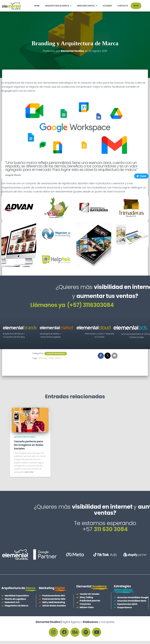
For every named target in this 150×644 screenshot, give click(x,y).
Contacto (123, 6)
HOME (37, 6)
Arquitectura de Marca (58, 6)
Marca (58, 358)
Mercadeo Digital (87, 6)
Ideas (51, 358)
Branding (43, 358)
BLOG (136, 6)
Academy (107, 6)
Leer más (29, 472)
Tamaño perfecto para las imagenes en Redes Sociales (29, 445)
